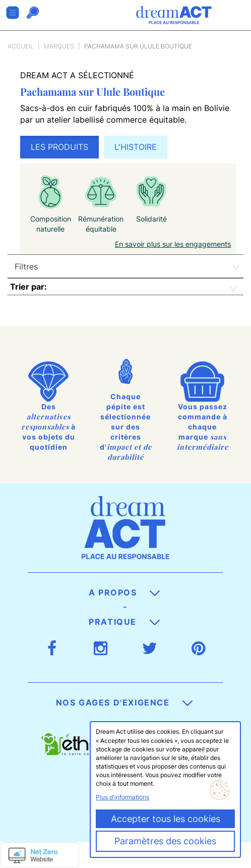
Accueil (21, 46)
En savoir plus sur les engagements (173, 244)
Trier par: (28, 287)
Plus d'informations (122, 797)
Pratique (124, 622)
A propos (124, 592)
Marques (59, 46)
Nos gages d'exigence (124, 702)
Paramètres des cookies (165, 841)
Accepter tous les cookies (166, 819)
